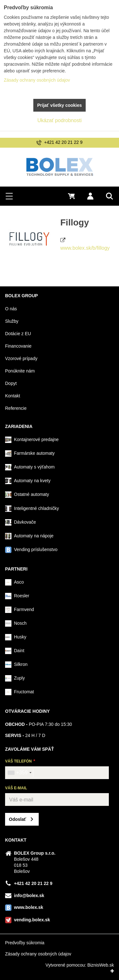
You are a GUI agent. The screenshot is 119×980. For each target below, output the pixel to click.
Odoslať (17, 819)
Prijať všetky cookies (60, 105)
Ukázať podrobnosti (60, 120)
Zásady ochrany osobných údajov (38, 954)
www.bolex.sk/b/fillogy (85, 248)
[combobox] (19, 773)
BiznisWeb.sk (101, 965)
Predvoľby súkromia (25, 943)
